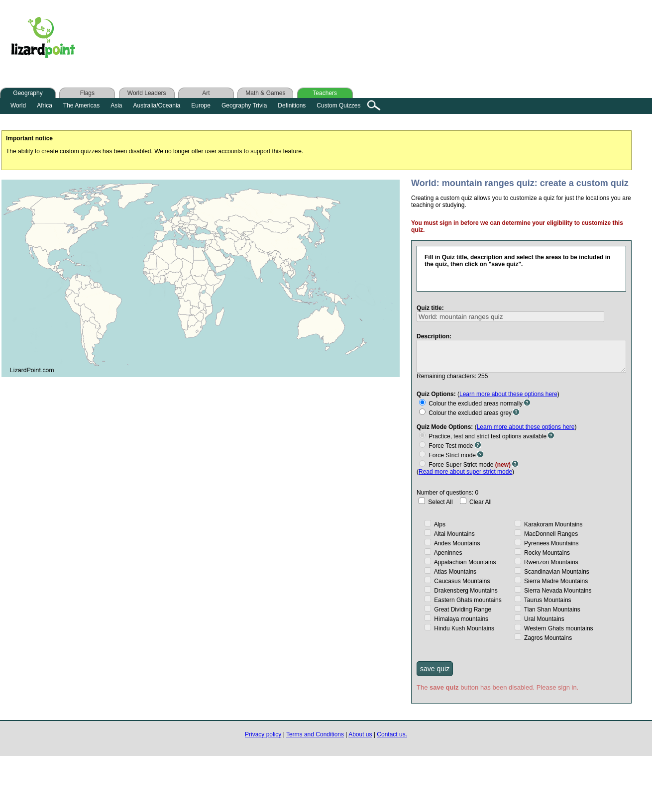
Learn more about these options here (502, 393)
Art (206, 93)
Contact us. (392, 733)
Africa (45, 105)
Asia (116, 105)
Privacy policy (263, 733)
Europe (201, 105)
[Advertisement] (283, 40)
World (18, 105)
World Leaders (147, 93)
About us (360, 733)
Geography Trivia (244, 105)
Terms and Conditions (315, 733)
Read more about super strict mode (459, 471)
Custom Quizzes (338, 105)
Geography (28, 93)
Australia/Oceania (157, 105)
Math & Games (265, 93)
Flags (87, 93)
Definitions (292, 105)
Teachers (325, 93)
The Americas (81, 105)
